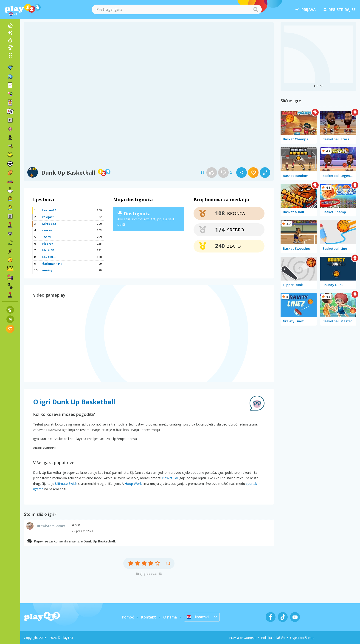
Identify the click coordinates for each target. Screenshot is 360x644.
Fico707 (48, 244)
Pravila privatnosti (242, 638)
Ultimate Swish (66, 484)
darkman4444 (52, 264)
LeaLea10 (49, 210)
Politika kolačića (273, 638)
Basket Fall (170, 478)
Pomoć (128, 617)
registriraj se (339, 10)
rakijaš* (48, 217)
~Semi (47, 237)
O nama (170, 617)
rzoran (47, 230)
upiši (121, 225)
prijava (306, 10)
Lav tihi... (49, 257)
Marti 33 (48, 250)
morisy (47, 270)
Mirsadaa (49, 224)
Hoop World (134, 484)
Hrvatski (198, 617)
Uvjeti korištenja (302, 638)
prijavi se (164, 219)
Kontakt (149, 617)
